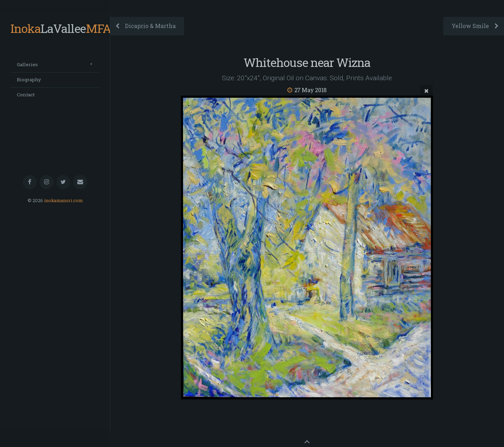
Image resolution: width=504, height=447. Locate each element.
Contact (26, 95)
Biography (29, 80)
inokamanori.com (63, 200)
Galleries (27, 64)
